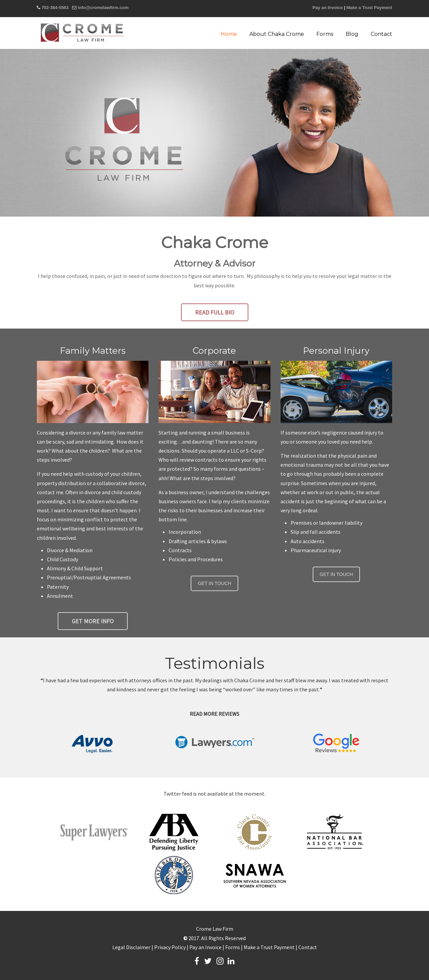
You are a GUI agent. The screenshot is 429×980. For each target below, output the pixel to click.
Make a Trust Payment (369, 8)
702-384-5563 (55, 8)
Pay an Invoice (327, 8)
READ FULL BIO (215, 312)
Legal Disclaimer (131, 947)
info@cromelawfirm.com (103, 8)
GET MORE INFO (93, 621)
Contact (308, 947)
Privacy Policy (170, 947)
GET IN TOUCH (214, 583)
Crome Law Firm (82, 33)
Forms (233, 947)
